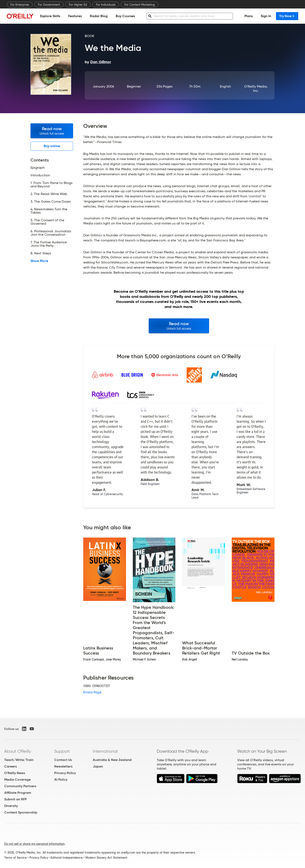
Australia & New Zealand (112, 760)
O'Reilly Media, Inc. (256, 88)
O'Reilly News (15, 773)
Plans (249, 16)
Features (75, 16)
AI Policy (61, 780)
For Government (49, 5)
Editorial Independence (67, 858)
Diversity (11, 806)
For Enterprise (20, 5)
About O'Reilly (18, 751)
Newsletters (63, 766)
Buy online (52, 146)
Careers (10, 766)
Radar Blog (99, 16)
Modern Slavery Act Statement (106, 858)
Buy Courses (125, 16)
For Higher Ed (78, 5)
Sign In (266, 16)
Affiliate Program (18, 793)
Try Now (287, 16)
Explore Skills (50, 16)
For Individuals (106, 5)
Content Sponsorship (21, 812)
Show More (39, 261)
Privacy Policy (65, 773)
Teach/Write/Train (19, 760)
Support (62, 751)
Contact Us (63, 760)
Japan (98, 766)
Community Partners (20, 786)
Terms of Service (15, 858)
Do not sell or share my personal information (34, 844)
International (105, 751)
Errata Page (92, 692)
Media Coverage (17, 780)
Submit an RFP (15, 799)
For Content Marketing (140, 5)
